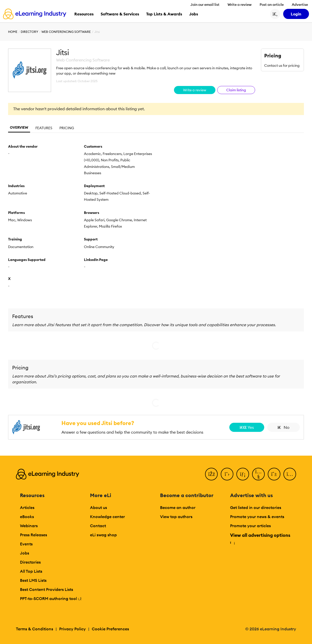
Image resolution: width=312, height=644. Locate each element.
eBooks (27, 517)
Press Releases (34, 535)
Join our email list (205, 5)
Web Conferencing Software (66, 32)
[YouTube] (258, 474)
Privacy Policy (72, 629)
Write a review (240, 5)
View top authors (176, 517)
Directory (29, 32)
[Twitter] (227, 474)
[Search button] (275, 14)
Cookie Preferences (110, 629)
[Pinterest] (274, 474)
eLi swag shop (103, 535)
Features (44, 128)
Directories (30, 562)
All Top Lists (31, 571)
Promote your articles (250, 526)
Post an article (272, 5)
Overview (19, 127)
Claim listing (236, 90)
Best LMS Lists (33, 580)
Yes (247, 427)
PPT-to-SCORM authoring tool (51, 598)
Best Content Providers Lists (47, 589)
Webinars (29, 526)
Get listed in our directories (256, 507)
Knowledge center (107, 517)
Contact (98, 526)
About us (98, 507)
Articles (27, 507)
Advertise (300, 5)
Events (26, 544)
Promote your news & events (257, 517)
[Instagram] (290, 474)
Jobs (25, 553)
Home (13, 32)
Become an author (178, 507)
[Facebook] (211, 474)
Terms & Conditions (35, 629)
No (284, 427)
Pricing (67, 128)
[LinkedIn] (243, 474)
